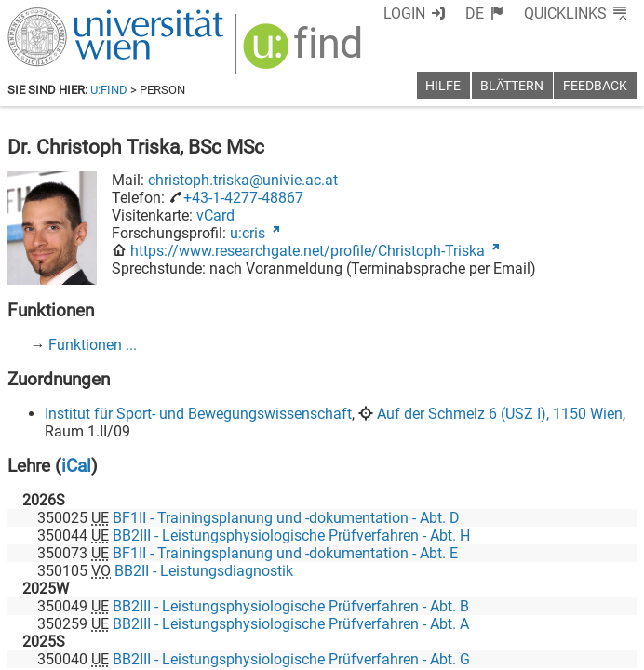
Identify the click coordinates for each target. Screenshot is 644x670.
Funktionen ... (93, 345)
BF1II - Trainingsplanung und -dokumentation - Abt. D (286, 518)
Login (404, 13)
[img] (305, 53)
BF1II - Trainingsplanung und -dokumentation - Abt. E (285, 553)
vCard (215, 215)
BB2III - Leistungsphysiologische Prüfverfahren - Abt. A (291, 624)
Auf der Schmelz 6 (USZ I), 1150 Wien (500, 414)
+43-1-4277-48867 (243, 198)
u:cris (248, 233)
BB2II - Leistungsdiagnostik (204, 571)
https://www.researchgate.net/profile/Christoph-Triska (308, 251)
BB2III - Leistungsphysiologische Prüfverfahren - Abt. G (291, 659)
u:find (109, 90)
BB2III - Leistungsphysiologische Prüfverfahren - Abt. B (291, 606)
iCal (76, 466)
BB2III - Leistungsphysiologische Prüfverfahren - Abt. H (291, 536)
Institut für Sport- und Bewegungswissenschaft (198, 414)
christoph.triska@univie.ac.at (243, 180)
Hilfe (443, 86)
